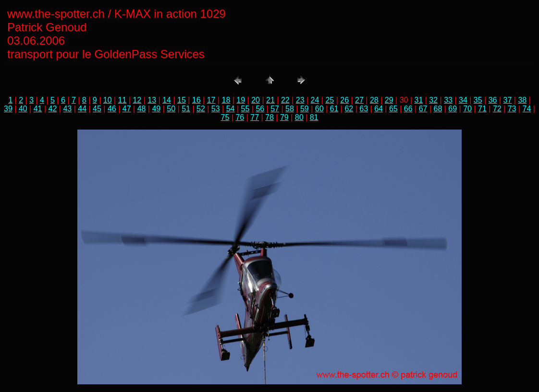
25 (330, 100)
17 (211, 100)
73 (512, 109)
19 (241, 100)
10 (108, 100)
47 (127, 109)
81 (314, 117)
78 (269, 117)
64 (379, 109)
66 (408, 109)
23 (300, 100)
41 (38, 109)
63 (364, 109)
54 (231, 109)
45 (97, 109)
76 (240, 117)
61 (334, 109)
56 (260, 109)
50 (171, 109)
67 (423, 109)
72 (497, 109)
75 (225, 117)
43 (67, 109)
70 (467, 109)
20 (256, 100)
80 (299, 117)
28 (374, 100)
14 (167, 100)
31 (418, 100)
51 (186, 109)
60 (319, 109)
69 (453, 109)
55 (245, 109)
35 (478, 100)
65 (393, 109)
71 (482, 109)
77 (255, 117)
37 (508, 100)
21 (270, 100)
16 (196, 100)
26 (344, 100)
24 (315, 100)
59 (305, 109)
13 (152, 100)
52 (201, 109)
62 (349, 109)
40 (23, 109)
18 (226, 100)
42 (53, 109)
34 (463, 100)
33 (448, 100)
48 (142, 109)
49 (156, 109)
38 (522, 100)
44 (82, 109)
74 (527, 109)
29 (389, 100)
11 (122, 100)
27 (359, 100)
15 (182, 100)
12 (137, 100)
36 (493, 100)
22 (285, 100)
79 (284, 117)
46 (112, 109)
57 (275, 109)
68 (438, 109)
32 (433, 100)
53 (216, 109)
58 (290, 109)
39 (8, 109)
